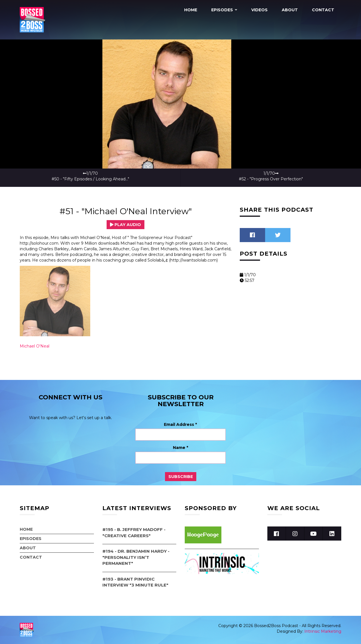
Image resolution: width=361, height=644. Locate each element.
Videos (259, 10)
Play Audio (126, 225)
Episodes (222, 10)
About (290, 10)
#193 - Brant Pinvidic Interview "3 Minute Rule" (135, 582)
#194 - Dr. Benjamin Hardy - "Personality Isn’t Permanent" (136, 557)
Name (180, 448)
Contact (323, 10)
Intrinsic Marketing (323, 631)
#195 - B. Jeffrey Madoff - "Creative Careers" (134, 532)
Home (191, 10)
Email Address (180, 424)
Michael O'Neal (35, 346)
